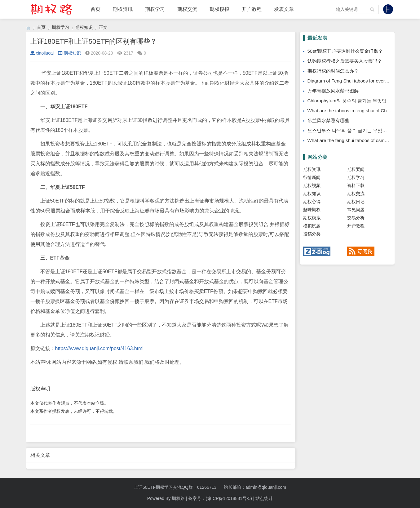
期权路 (178, 498)
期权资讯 (123, 9)
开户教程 (252, 9)
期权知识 (84, 27)
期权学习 (155, 9)
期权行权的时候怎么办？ (333, 71)
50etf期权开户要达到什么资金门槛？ (345, 51)
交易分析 (356, 218)
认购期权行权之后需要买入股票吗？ (345, 61)
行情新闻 (312, 177)
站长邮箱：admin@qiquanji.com (255, 487)
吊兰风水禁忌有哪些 (328, 120)
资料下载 (356, 185)
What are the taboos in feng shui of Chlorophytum (359, 111)
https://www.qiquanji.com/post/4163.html (99, 348)
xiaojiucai (42, 53)
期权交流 (187, 9)
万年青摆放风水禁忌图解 (333, 91)
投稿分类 (312, 234)
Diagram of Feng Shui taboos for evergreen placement (364, 81)
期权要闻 (356, 169)
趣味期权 (312, 210)
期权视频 (312, 185)
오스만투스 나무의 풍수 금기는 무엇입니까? (353, 130)
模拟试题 (312, 226)
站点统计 (264, 498)
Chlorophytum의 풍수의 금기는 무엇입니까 (352, 101)
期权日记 (356, 202)
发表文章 (284, 9)
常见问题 (356, 210)
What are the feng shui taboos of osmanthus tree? (359, 140)
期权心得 (312, 202)
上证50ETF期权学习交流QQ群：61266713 (175, 487)
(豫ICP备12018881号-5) (229, 498)
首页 (95, 9)
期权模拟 (219, 9)
